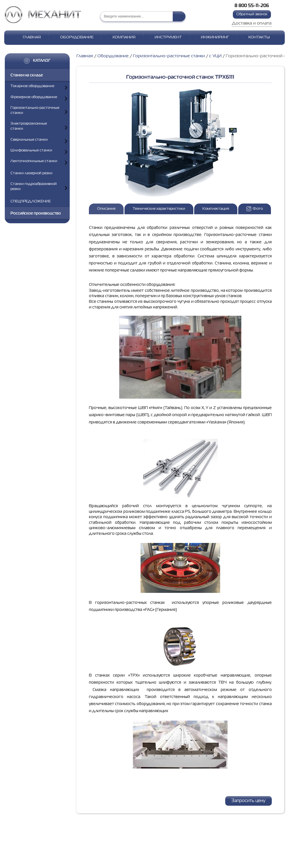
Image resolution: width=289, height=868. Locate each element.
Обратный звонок (252, 14)
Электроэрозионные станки (29, 126)
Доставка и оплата (252, 23)
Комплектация (216, 209)
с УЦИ (215, 56)
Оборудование (77, 37)
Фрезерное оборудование (34, 97)
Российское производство (36, 213)
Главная (32, 37)
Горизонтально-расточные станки (35, 110)
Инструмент (168, 37)
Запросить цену (249, 801)
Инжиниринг (215, 37)
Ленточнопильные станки (34, 161)
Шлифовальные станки (31, 150)
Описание (106, 209)
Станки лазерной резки (31, 173)
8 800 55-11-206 (252, 6)
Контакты (259, 37)
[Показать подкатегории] (66, 88)
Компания (124, 37)
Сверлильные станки (29, 140)
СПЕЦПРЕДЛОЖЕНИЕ (31, 201)
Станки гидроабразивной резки (34, 186)
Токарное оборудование (32, 86)
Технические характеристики (159, 209)
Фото (255, 209)
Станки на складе (27, 75)
